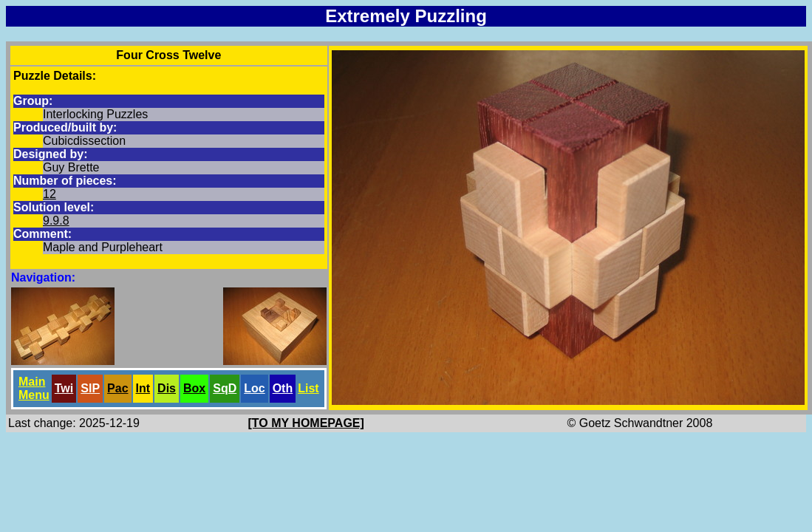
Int (143, 388)
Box (194, 388)
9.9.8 (56, 221)
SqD (225, 388)
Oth (283, 388)
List (308, 388)
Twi (64, 388)
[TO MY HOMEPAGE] (306, 423)
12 (50, 194)
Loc (254, 388)
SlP (90, 388)
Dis (167, 388)
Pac (117, 388)
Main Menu (34, 388)
